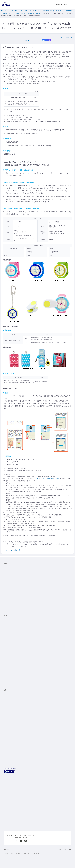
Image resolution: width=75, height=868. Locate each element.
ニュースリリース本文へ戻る (65, 37)
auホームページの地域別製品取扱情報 (48, 479)
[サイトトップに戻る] (7, 4)
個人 (65, 4)
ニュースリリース (26, 11)
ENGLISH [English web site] (7, 850)
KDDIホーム (5, 11)
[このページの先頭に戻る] (65, 850)
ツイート (28, 41)
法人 (69, 4)
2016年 (37, 11)
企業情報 (15, 11)
